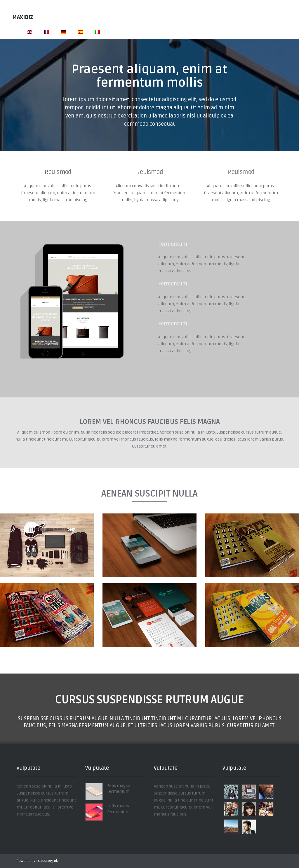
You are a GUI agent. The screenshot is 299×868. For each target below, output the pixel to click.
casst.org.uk (48, 861)
